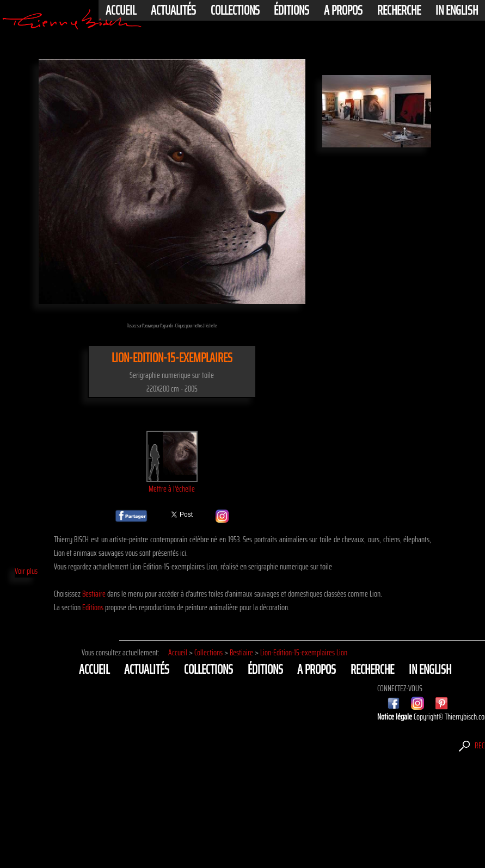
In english (457, 10)
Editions (93, 607)
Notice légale (395, 717)
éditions (291, 10)
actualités (173, 10)
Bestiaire (94, 594)
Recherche (399, 10)
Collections (235, 10)
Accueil (121, 10)
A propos (343, 10)
